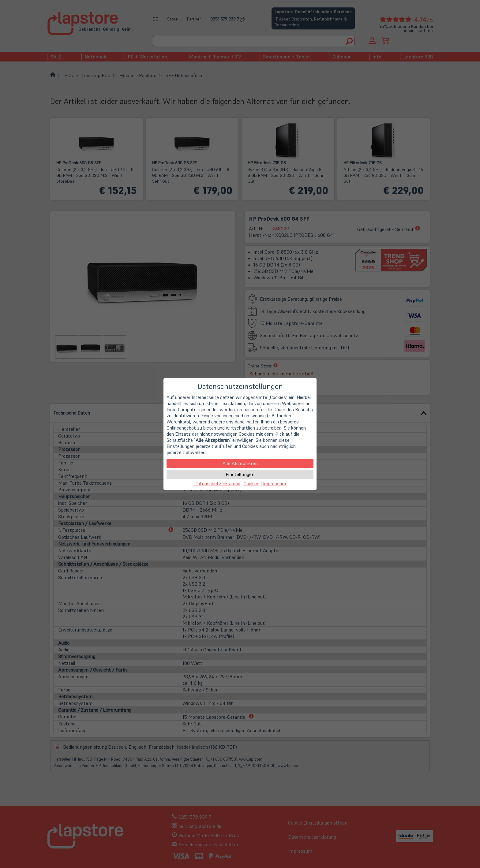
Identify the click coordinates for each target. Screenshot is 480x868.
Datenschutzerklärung (217, 484)
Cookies (252, 484)
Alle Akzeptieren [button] (240, 463)
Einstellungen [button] (240, 474)
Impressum (274, 484)
